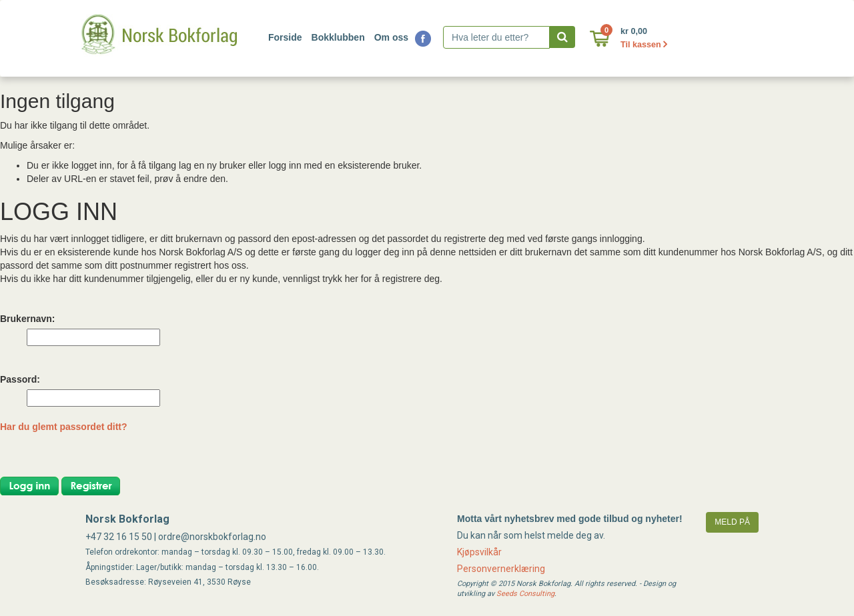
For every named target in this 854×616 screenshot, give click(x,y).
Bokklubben (338, 37)
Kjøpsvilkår (479, 552)
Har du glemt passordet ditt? (64, 427)
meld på (732, 522)
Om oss (391, 37)
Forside (285, 37)
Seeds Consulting (525, 594)
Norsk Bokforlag (127, 519)
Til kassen (644, 45)
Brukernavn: (27, 319)
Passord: (20, 379)
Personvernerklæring (501, 569)
